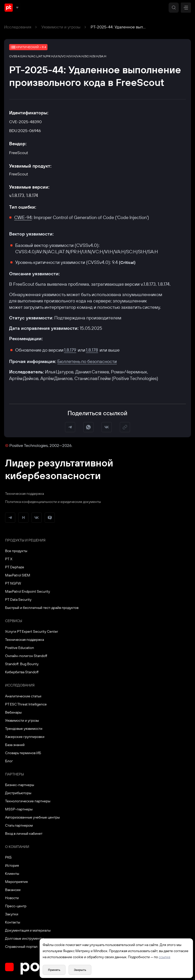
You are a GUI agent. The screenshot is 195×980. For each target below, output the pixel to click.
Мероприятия (16, 882)
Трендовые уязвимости (24, 729)
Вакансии (13, 890)
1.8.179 (70, 350)
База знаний (15, 745)
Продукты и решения (25, 540)
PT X (9, 559)
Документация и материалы (28, 930)
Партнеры (14, 774)
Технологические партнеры (28, 801)
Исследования (18, 27)
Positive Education (20, 648)
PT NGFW (13, 583)
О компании (17, 847)
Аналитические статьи (23, 696)
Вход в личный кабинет (24, 833)
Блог (9, 761)
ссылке (165, 957)
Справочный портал (21, 947)
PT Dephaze (15, 567)
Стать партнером (19, 825)
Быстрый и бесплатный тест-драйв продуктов (42, 608)
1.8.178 (92, 350)
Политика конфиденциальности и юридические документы (53, 502)
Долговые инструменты (24, 938)
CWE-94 (23, 217)
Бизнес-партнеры (20, 785)
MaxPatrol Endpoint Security (28, 591)
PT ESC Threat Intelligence (26, 704)
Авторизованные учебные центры (32, 817)
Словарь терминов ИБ (23, 753)
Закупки (12, 914)
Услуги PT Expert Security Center (32, 631)
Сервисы (14, 621)
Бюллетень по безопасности (87, 361)
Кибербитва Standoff (22, 672)
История (12, 865)
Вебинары (13, 712)
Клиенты (12, 874)
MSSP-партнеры (19, 809)
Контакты (13, 922)
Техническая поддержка (25, 494)
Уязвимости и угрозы (61, 27)
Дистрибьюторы (18, 793)
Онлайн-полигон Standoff (26, 656)
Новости (12, 898)
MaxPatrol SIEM (18, 575)
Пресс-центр (16, 906)
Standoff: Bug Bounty (22, 664)
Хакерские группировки (25, 737)
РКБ (8, 857)
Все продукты (16, 551)
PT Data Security (18, 600)
